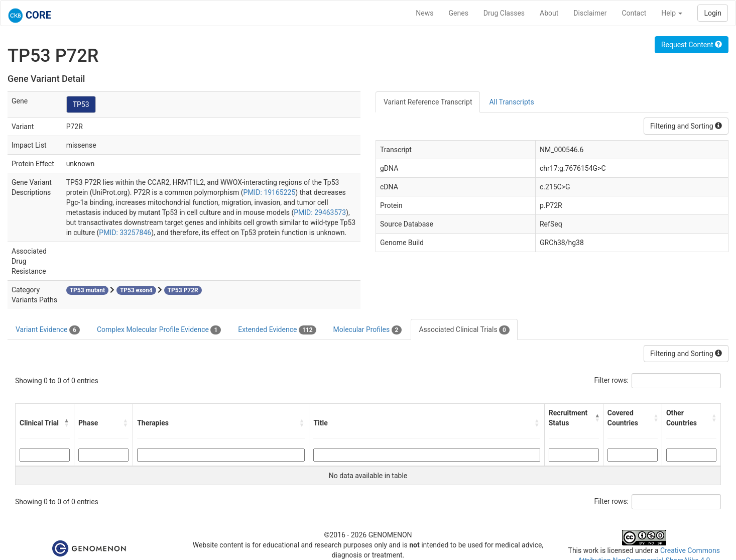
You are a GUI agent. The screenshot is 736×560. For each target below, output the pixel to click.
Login (713, 13)
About (549, 13)
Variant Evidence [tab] (48, 330)
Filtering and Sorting (686, 126)
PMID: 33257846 (125, 233)
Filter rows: (612, 380)
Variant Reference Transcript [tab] (428, 102)
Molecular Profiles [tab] (368, 330)
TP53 (81, 104)
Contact (634, 13)
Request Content (692, 45)
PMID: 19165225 (269, 192)
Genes (459, 13)
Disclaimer (590, 13)
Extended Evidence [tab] (277, 330)
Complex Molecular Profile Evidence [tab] (159, 330)
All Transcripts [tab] (511, 102)
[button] (67, 423)
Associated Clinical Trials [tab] (464, 330)
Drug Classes (504, 13)
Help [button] (672, 13)
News (424, 13)
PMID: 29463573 (320, 212)
